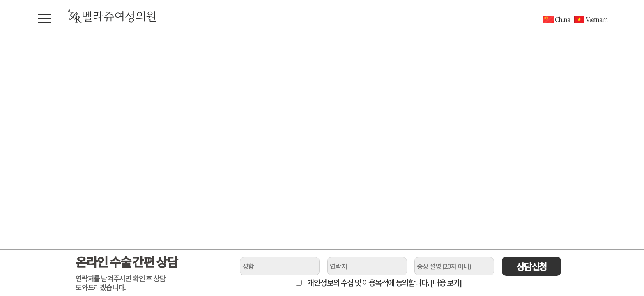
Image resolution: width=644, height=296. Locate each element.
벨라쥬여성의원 (112, 16)
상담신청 (531, 266)
